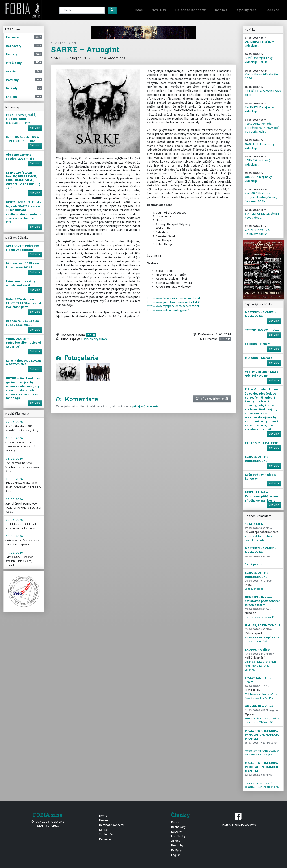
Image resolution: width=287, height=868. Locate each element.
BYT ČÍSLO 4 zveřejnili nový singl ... (263, 91)
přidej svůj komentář (212, 399)
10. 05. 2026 (14, 536)
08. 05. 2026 (14, 438)
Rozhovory (178, 827)
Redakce (272, 10)
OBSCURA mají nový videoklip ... (258, 177)
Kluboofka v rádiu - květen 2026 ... (262, 75)
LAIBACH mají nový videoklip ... (257, 161)
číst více (35, 128)
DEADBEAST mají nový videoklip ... (260, 42)
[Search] (82, 10)
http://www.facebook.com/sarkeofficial (173, 298)
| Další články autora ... (96, 339)
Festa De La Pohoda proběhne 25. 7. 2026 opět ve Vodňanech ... (263, 126)
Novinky (159, 10)
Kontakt (222, 10)
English (176, 855)
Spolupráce (247, 10)
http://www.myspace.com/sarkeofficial (173, 306)
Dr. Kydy (176, 850)
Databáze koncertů (191, 10)
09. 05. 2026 (14, 520)
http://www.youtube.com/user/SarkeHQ (174, 302)
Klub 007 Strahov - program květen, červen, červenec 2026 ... (261, 196)
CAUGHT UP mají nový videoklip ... (260, 107)
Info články (178, 836)
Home (138, 10)
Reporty (176, 831)
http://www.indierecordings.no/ (168, 310)
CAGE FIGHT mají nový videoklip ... (260, 144)
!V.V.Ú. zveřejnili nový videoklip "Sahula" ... (259, 58)
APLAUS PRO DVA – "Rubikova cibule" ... (259, 230)
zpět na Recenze (64, 43)
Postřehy (177, 845)
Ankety (176, 841)
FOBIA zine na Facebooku (239, 819)
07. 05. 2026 (14, 422)
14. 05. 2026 (14, 552)
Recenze (177, 822)
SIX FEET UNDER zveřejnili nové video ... (262, 214)
